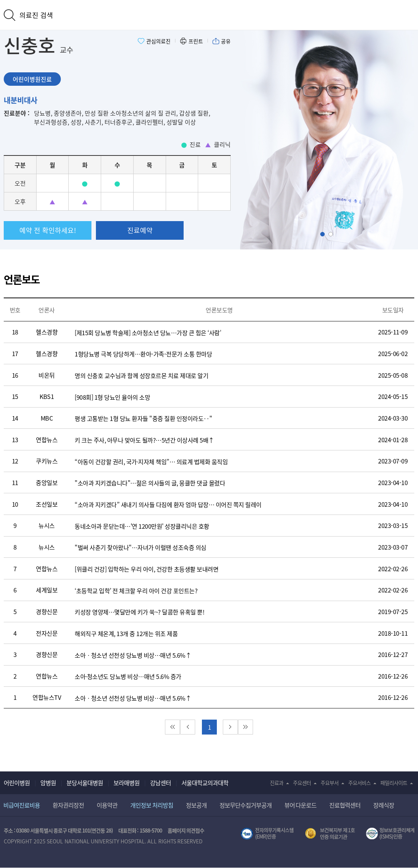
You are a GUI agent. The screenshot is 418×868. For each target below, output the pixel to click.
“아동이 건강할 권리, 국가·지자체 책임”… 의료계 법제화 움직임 (151, 462)
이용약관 (107, 805)
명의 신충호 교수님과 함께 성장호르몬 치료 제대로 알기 (141, 375)
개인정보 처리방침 (152, 805)
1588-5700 (151, 830)
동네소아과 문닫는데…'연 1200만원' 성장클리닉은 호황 (142, 526)
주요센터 (302, 783)
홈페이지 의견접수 (186, 830)
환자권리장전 (68, 805)
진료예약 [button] (140, 230)
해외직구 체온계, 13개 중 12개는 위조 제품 (126, 633)
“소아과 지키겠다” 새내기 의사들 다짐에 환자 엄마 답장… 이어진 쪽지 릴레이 (168, 504)
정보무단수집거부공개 (246, 805)
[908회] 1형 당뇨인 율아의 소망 (112, 397)
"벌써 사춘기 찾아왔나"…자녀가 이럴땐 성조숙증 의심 (141, 547)
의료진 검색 (36, 15)
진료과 (277, 783)
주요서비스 (359, 783)
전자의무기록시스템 (267, 834)
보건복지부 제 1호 (330, 834)
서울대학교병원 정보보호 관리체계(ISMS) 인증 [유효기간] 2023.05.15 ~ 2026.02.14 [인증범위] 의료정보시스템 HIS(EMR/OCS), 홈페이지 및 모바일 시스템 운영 (390, 834)
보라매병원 (127, 783)
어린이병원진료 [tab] (32, 79)
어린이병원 (17, 783)
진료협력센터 (345, 805)
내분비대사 (21, 100)
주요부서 (330, 783)
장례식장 (384, 805)
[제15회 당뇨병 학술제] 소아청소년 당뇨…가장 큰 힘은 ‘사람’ (148, 333)
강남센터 (160, 783)
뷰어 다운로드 (301, 805)
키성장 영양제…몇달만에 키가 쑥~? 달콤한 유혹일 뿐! (139, 612)
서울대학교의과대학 (205, 783)
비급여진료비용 (22, 805)
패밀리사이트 (394, 783)
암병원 (48, 783)
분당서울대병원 (85, 783)
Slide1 (325, 234)
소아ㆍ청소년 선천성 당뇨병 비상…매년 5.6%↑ (133, 655)
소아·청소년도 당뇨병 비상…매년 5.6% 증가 (128, 676)
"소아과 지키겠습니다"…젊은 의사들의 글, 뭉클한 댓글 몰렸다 (150, 483)
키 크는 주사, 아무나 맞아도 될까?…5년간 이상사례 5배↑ (144, 440)
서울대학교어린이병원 (209, 14)
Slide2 (333, 234)
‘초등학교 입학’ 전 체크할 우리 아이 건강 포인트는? (136, 591)
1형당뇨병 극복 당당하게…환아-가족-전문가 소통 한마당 (143, 354)
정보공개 (196, 805)
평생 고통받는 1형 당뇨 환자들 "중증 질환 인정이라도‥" (143, 418)
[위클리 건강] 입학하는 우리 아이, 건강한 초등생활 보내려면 (146, 569)
